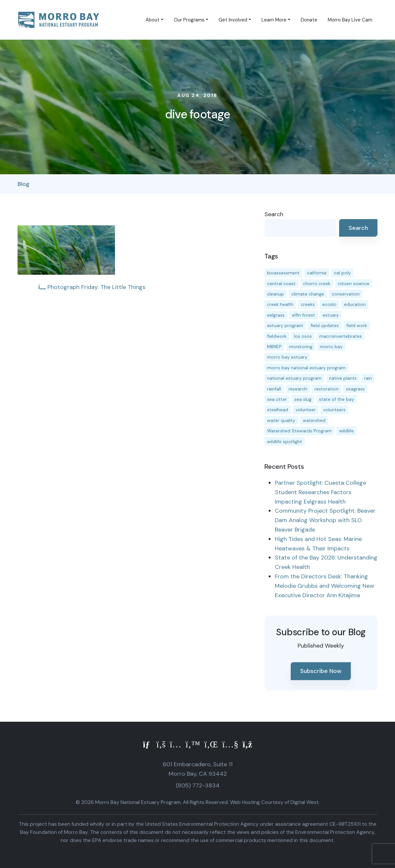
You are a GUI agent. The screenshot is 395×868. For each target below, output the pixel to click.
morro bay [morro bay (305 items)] (331, 347)
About (153, 20)
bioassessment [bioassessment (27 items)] (283, 273)
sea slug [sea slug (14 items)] (303, 399)
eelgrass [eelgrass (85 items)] (276, 315)
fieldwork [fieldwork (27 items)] (277, 336)
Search (274, 214)
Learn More (274, 20)
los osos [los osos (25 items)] (303, 336)
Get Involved (233, 20)
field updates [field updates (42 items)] (325, 325)
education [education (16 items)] (355, 304)
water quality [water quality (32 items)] (281, 420)
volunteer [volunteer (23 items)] (306, 410)
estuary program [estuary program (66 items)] (285, 325)
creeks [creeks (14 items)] (308, 304)
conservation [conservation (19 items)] (346, 294)
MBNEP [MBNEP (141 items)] (274, 347)
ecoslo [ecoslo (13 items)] (329, 304)
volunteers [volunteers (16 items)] (334, 410)
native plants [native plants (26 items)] (343, 378)
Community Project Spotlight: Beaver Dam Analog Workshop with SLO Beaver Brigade (325, 520)
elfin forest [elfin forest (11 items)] (304, 315)
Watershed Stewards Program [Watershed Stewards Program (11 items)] (299, 431)
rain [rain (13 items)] (368, 378)
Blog (24, 184)
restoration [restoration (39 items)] (326, 389)
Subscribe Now (321, 671)
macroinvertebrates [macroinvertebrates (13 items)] (341, 336)
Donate (309, 20)
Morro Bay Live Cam (350, 20)
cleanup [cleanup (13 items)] (275, 294)
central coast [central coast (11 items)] (281, 283)
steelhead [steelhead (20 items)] (278, 410)
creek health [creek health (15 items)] (280, 304)
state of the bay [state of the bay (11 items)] (337, 399)
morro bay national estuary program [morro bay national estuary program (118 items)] (306, 368)
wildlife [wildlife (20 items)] (346, 431)
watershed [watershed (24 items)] (314, 420)
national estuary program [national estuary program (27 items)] (294, 378)
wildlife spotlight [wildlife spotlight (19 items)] (285, 441)
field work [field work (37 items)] (357, 325)
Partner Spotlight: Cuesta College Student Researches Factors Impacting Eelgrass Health (320, 492)
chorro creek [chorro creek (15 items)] (317, 283)
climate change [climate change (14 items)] (308, 294)
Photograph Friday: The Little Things (92, 287)
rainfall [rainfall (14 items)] (274, 389)
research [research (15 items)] (298, 389)
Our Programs (189, 20)
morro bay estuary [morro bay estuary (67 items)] (287, 357)
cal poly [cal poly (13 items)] (342, 273)
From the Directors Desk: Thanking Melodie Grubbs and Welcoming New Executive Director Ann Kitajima (325, 586)
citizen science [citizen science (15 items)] (354, 283)
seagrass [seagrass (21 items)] (355, 389)
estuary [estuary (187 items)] (331, 315)
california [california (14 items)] (317, 273)
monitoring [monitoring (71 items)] (301, 347)
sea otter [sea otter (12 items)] (277, 399)
